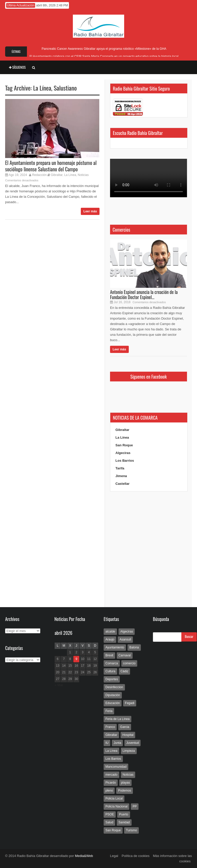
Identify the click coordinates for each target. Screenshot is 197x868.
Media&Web (84, 856)
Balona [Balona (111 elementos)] (134, 647)
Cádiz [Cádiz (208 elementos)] (125, 671)
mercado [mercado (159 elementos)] (111, 775)
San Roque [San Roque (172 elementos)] (113, 830)
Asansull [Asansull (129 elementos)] (125, 639)
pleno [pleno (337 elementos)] (109, 791)
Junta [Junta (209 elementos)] (117, 743)
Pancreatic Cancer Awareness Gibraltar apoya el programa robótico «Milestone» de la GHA (104, 49)
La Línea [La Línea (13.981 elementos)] (111, 751)
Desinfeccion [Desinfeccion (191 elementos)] (114, 687)
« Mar (59, 685)
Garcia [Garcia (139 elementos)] (125, 727)
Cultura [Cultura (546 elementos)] (110, 671)
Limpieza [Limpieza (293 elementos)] (129, 751)
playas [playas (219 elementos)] (126, 783)
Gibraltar (57, 175)
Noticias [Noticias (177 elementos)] (128, 775)
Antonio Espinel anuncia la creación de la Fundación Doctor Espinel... (144, 294)
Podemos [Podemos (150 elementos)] (125, 791)
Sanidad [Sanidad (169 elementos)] (124, 822)
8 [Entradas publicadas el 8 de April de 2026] (70, 659)
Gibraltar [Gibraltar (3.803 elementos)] (111, 735)
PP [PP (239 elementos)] (135, 806)
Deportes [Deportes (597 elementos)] (112, 679)
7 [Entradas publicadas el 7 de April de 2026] (64, 659)
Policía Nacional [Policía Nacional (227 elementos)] (116, 806)
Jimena (121, 476)
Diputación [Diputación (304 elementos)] (113, 695)
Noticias (83, 175)
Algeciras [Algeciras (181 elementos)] (127, 632)
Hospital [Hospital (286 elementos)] (128, 735)
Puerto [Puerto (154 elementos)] (124, 814)
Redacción (39, 175)
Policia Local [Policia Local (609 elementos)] (114, 798)
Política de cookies (135, 856)
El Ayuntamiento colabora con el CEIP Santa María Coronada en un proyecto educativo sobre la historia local (104, 56)
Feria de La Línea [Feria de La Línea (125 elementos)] (117, 719)
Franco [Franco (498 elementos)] (110, 727)
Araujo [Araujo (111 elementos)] (110, 639)
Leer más (90, 211)
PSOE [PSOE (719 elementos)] (110, 814)
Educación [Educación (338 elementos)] (113, 703)
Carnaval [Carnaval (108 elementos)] (125, 655)
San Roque (124, 445)
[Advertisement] (149, 549)
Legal (114, 856)
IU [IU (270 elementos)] (107, 743)
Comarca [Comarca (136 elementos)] (112, 663)
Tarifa (120, 468)
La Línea (42, 88)
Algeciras (123, 453)
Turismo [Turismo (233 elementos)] (131, 830)
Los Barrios (125, 461)
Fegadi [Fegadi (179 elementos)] (130, 703)
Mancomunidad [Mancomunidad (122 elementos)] (116, 767)
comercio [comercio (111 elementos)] (129, 663)
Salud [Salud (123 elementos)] (109, 822)
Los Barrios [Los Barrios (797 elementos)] (113, 759)
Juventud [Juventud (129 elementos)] (132, 743)
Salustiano (65, 88)
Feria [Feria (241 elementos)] (109, 711)
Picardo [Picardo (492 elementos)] (111, 783)
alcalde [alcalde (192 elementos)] (110, 632)
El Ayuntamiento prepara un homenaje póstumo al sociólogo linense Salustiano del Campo (51, 166)
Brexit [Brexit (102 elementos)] (109, 655)
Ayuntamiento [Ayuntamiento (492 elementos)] (115, 647)
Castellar (122, 484)
